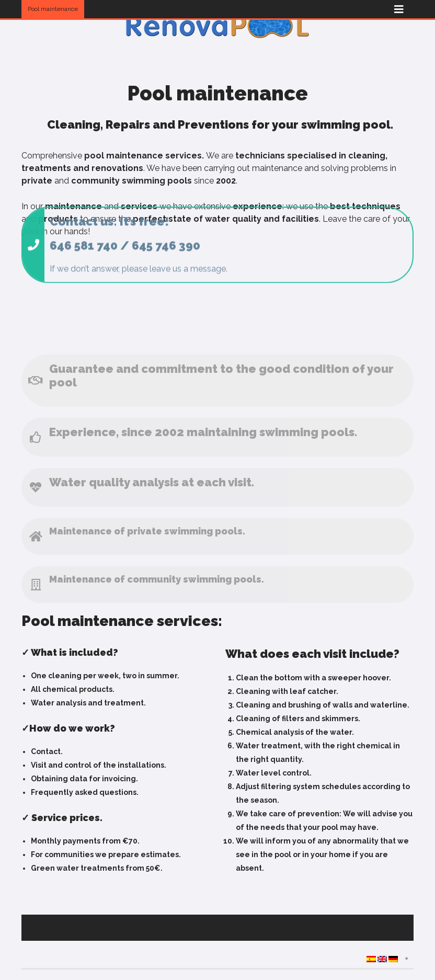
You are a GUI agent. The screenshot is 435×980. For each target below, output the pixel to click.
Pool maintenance (53, 9)
